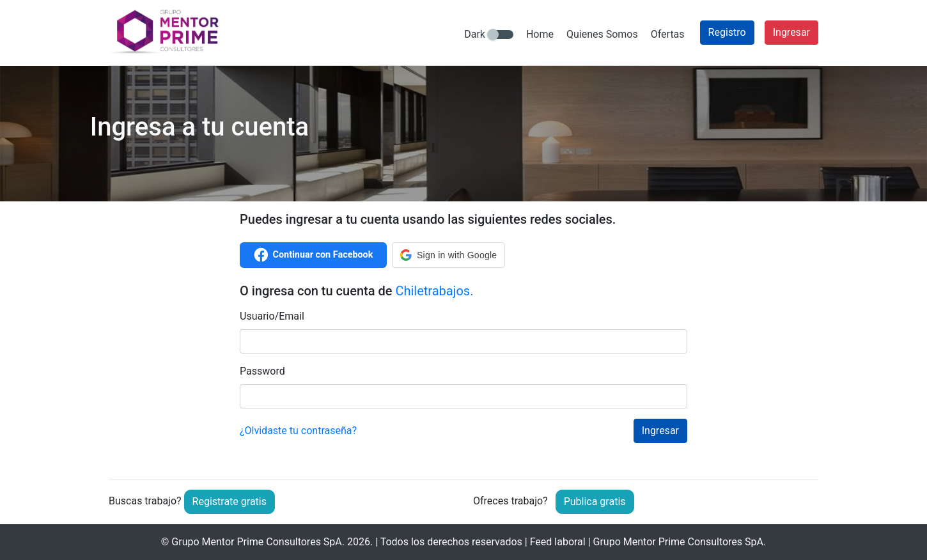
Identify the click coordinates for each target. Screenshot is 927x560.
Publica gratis (595, 502)
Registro (727, 32)
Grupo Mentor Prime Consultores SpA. (258, 542)
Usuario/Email (272, 316)
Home (540, 34)
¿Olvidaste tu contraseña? (298, 431)
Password (262, 371)
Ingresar (791, 32)
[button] (448, 255)
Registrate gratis (230, 502)
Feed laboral (558, 542)
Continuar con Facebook (314, 255)
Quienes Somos (602, 34)
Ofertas (668, 34)
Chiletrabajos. (434, 291)
